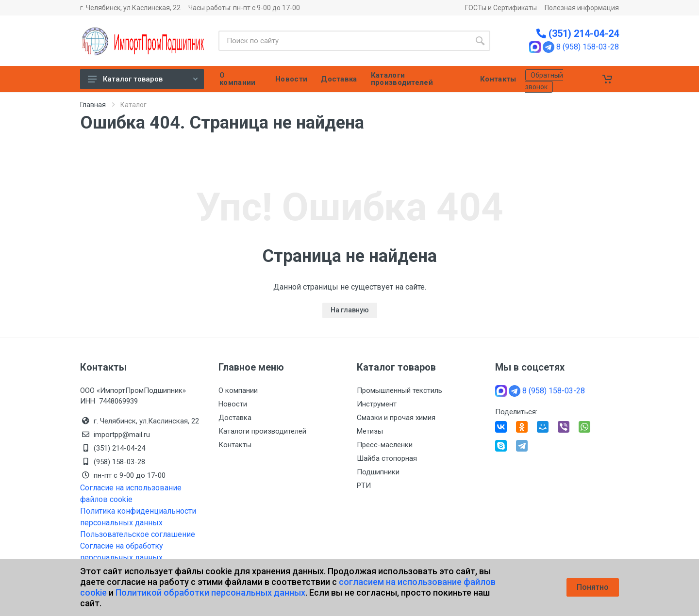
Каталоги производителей (262, 431)
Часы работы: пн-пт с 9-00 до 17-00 (244, 8)
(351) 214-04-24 (578, 33)
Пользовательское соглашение (138, 534)
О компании (238, 390)
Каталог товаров (143, 79)
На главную (350, 310)
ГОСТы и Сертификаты (501, 8)
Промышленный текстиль (399, 390)
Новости (233, 404)
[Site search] (344, 41)
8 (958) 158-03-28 (588, 47)
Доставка (235, 418)
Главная (93, 105)
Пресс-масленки (385, 445)
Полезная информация (582, 8)
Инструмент (377, 404)
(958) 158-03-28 (120, 462)
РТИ (364, 486)
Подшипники (378, 472)
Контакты (235, 445)
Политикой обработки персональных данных (210, 592)
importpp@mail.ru (122, 435)
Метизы (370, 431)
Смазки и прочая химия (396, 418)
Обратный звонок (544, 81)
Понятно (593, 587)
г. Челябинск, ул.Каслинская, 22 (130, 8)
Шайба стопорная (387, 458)
